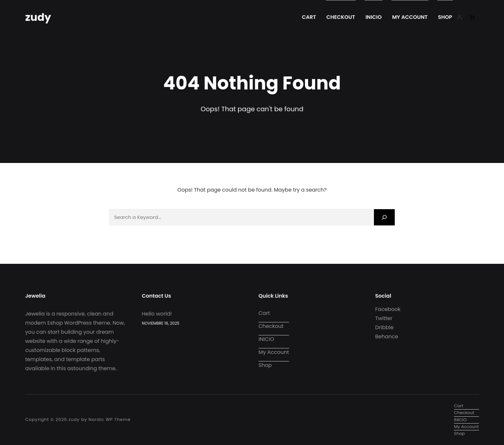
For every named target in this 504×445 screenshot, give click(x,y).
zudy (38, 17)
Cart (309, 17)
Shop (445, 17)
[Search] (384, 217)
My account (410, 17)
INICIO (374, 17)
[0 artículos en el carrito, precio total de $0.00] (472, 17)
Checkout (341, 17)
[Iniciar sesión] (459, 17)
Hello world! (157, 314)
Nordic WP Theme (109, 419)
